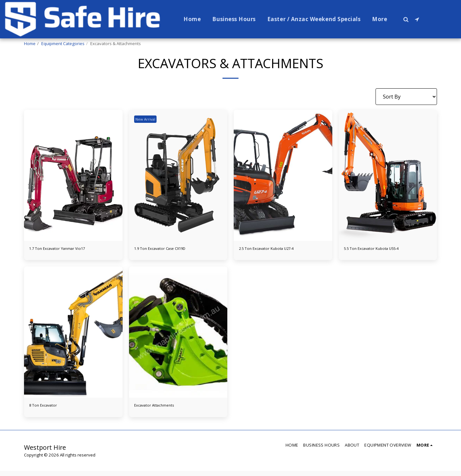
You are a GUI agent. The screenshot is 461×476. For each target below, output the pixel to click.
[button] (406, 19)
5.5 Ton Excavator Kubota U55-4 (383, 250)
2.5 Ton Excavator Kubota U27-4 (278, 250)
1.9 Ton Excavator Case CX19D (171, 250)
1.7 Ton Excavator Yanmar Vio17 (69, 250)
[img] (73, 175)
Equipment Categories (63, 44)
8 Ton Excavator (49, 409)
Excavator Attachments (162, 409)
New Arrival (148, 119)
